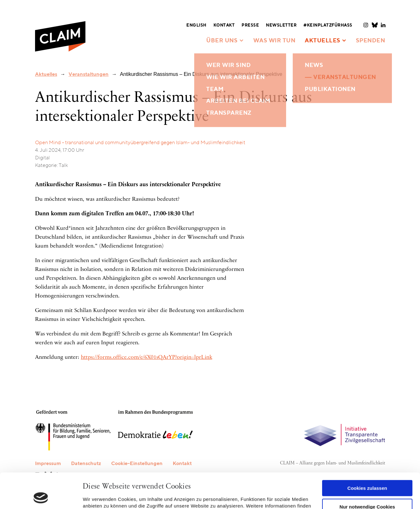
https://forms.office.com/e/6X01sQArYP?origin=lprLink (147, 358)
